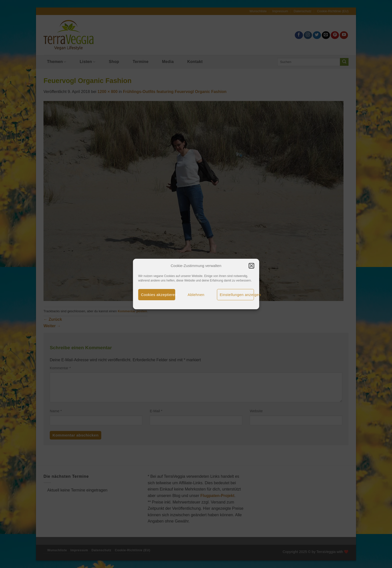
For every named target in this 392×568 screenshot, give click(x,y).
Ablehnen (196, 295)
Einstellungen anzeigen (237, 295)
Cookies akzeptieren (158, 295)
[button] (251, 266)
